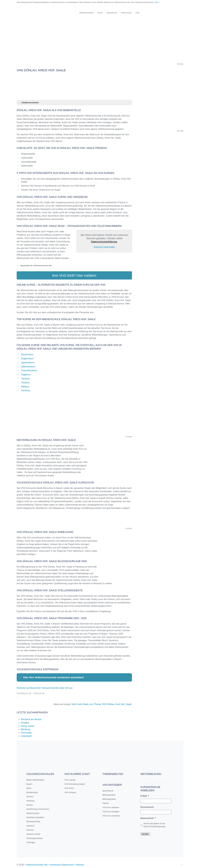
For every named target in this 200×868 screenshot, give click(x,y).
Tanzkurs (26, 377)
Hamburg (30, 799)
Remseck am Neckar (31, 718)
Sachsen (30, 829)
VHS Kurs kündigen (111, 810)
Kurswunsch (147, 806)
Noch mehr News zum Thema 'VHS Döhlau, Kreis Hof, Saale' (102, 703)
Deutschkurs (27, 353)
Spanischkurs (28, 361)
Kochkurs (26, 389)
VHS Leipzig (70, 779)
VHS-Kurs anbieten (111, 806)
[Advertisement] (100, 43)
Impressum (55, 863)
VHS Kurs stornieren (111, 814)
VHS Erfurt (69, 787)
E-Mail (145, 795)
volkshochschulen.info (37, 863)
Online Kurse (126, 13)
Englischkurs (27, 357)
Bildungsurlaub (109, 794)
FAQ (137, 13)
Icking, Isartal (27, 725)
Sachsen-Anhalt (33, 833)
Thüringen (31, 841)
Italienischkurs (28, 365)
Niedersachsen (33, 812)
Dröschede (26, 731)
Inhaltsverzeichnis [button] (28, 103)
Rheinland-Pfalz (33, 820)
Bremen (30, 795)
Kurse (100, 13)
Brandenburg (32, 791)
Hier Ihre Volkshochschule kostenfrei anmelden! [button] (52, 676)
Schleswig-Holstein (35, 837)
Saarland (30, 824)
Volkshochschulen (86, 13)
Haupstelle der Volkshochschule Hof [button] (34, 266)
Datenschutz (148, 817)
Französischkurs (29, 369)
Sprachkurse (112, 13)
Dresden (25, 721)
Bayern (29, 783)
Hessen (30, 804)
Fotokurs (25, 381)
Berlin (29, 787)
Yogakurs (26, 373)
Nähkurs (25, 385)
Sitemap (80, 863)
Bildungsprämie (109, 798)
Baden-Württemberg (35, 779)
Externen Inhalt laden (104, 247)
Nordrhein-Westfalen (35, 816)
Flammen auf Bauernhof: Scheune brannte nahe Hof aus (45, 687)
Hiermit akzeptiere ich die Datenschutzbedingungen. (155, 824)
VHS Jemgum (70, 791)
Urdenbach (26, 735)
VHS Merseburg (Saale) (75, 783)
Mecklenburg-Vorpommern (38, 808)
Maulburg (25, 728)
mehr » (157, 2)
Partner (106, 802)
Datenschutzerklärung (104, 242)
